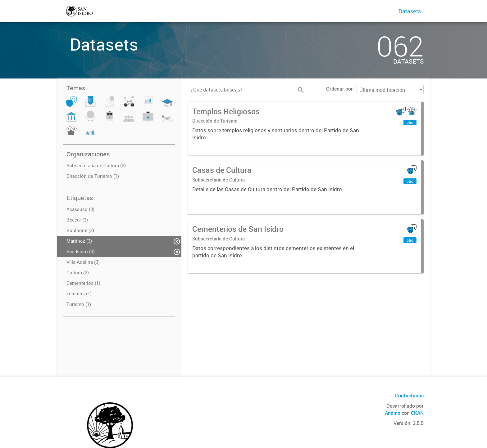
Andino (393, 413)
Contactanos (409, 396)
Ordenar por (339, 89)
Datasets (410, 11)
